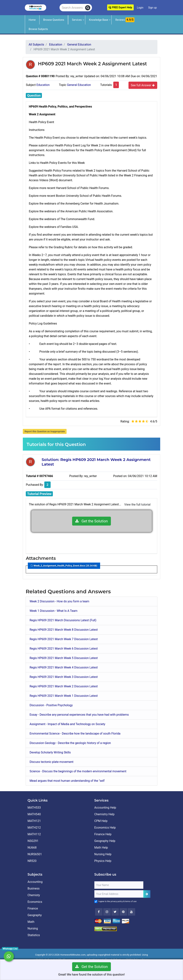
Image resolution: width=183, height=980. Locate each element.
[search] (88, 8)
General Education (79, 85)
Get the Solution (92, 521)
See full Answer (143, 85)
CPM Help (101, 821)
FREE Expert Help (120, 7)
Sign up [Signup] (152, 8)
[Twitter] (115, 912)
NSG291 (33, 841)
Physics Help (103, 861)
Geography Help (105, 841)
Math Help (101, 848)
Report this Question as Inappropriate (45, 431)
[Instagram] (107, 912)
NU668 (32, 848)
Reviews (125, 20)
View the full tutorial (137, 505)
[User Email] (119, 894)
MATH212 (34, 828)
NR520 (32, 861)
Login (140, 8)
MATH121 (34, 821)
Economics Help (105, 828)
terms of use (131, 901)
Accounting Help (105, 808)
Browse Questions (54, 20)
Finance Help (103, 834)
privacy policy (117, 901)
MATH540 (34, 814)
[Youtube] (123, 912)
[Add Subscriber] (147, 894)
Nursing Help (103, 854)
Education (43, 85)
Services (77, 20)
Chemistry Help (104, 814)
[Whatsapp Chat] (9, 956)
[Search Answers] (72, 8)
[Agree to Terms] (96, 902)
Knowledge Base (99, 20)
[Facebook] (99, 912)
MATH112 (34, 834)
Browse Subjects (38, 29)
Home (32, 20)
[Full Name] (119, 885)
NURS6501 (35, 854)
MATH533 (34, 808)
